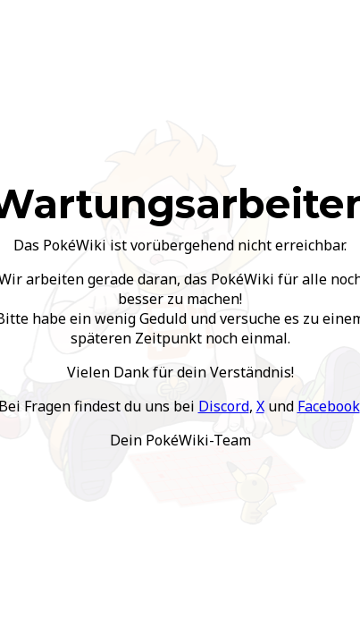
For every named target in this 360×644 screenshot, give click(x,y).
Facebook (329, 406)
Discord (224, 406)
